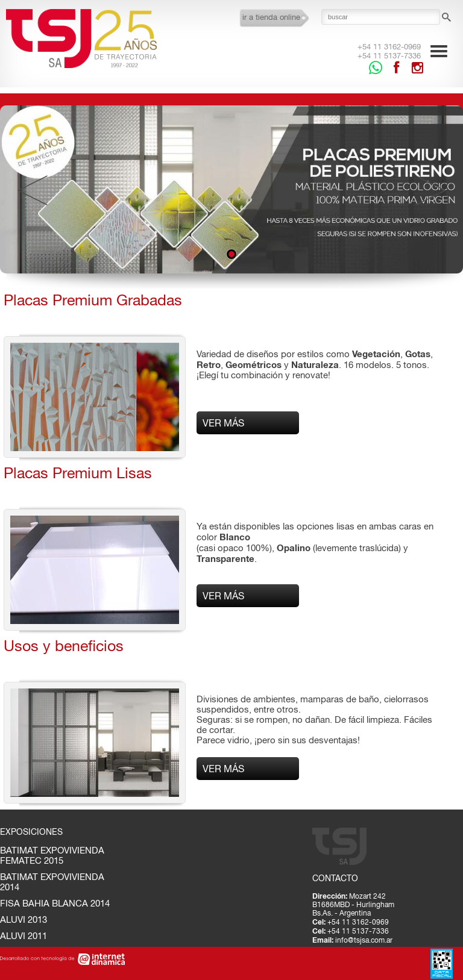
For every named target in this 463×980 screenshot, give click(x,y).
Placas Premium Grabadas (93, 300)
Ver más (223, 423)
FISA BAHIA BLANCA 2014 (55, 903)
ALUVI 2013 (24, 919)
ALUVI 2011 (24, 936)
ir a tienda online (271, 17)
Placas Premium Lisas (78, 473)
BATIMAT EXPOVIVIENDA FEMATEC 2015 (52, 855)
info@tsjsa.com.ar (364, 940)
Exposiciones (31, 832)
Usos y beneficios (64, 645)
